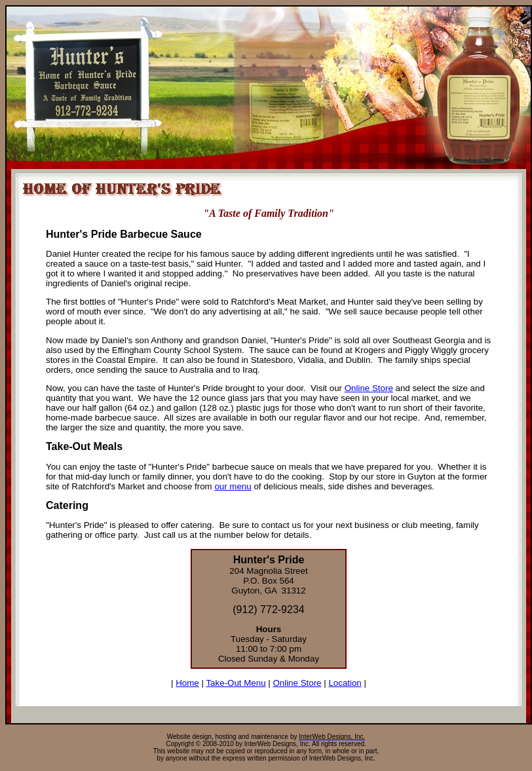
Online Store (369, 388)
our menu (233, 486)
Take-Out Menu (236, 683)
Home (187, 683)
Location (345, 683)
